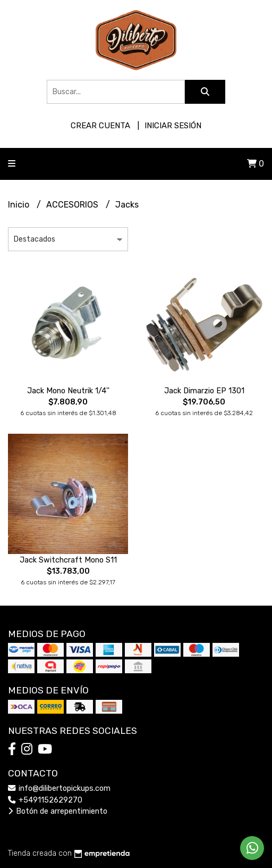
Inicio (20, 205)
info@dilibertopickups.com (59, 788)
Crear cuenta (100, 126)
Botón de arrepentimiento (58, 811)
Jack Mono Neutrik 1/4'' (68, 391)
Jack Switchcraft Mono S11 (68, 560)
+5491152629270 (45, 800)
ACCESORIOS (73, 205)
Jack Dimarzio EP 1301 (204, 391)
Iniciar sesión (173, 126)
